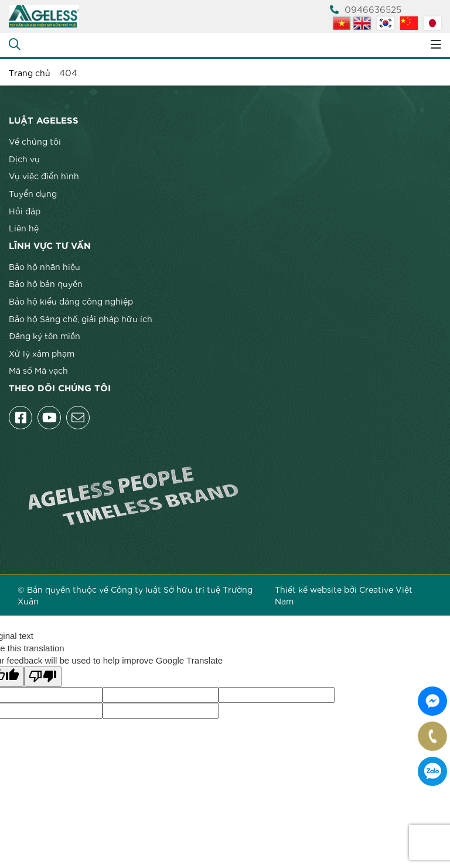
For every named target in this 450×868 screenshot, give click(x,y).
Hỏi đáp (25, 211)
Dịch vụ (24, 159)
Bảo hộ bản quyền (46, 283)
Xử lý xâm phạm (42, 353)
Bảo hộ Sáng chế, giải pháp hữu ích (81, 319)
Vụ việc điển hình (44, 176)
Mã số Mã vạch (38, 370)
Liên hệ (24, 228)
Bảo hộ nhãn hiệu (45, 266)
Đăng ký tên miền (45, 336)
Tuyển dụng (33, 193)
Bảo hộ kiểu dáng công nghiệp (71, 301)
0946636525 (366, 9)
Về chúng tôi (35, 141)
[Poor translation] (43, 677)
